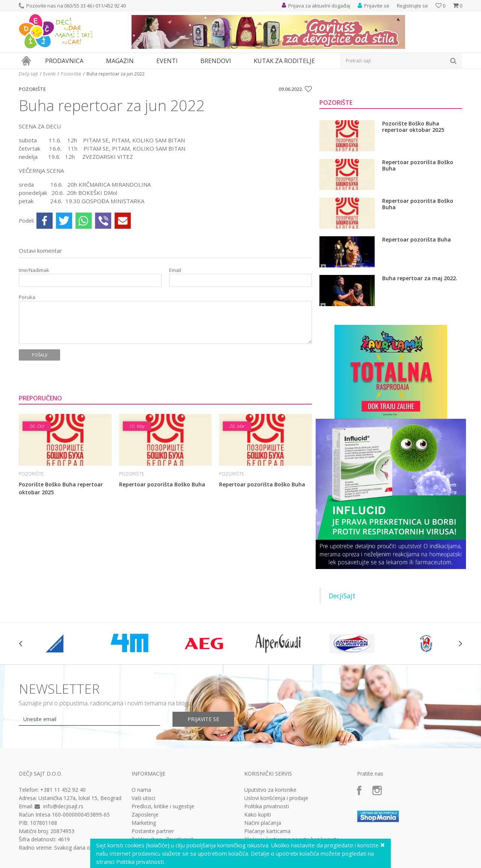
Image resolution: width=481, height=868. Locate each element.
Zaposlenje (145, 815)
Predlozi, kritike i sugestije (163, 806)
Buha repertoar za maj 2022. (420, 278)
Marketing (144, 823)
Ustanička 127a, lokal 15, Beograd (80, 798)
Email (175, 270)
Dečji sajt (28, 74)
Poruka (27, 297)
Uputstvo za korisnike (270, 790)
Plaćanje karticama (267, 831)
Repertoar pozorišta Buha (417, 240)
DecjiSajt (342, 596)
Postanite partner (153, 831)
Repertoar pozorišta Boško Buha (162, 484)
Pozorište (71, 74)
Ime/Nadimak (34, 270)
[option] (56, 643)
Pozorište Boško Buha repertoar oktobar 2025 (61, 488)
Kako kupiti (258, 815)
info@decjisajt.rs (63, 806)
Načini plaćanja (263, 823)
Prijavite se (203, 719)
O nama (141, 790)
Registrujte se (412, 6)
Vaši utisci (143, 798)
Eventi (49, 74)
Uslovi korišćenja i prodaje (276, 798)
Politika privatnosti (267, 806)
